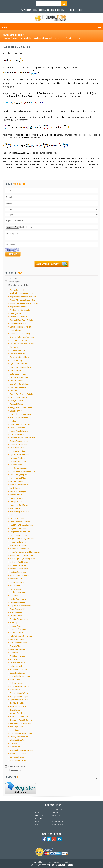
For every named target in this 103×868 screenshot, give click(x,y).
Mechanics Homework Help (45, 38)
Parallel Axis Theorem (18, 599)
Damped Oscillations (18, 371)
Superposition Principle (19, 696)
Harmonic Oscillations (18, 458)
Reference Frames (17, 633)
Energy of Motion (16, 404)
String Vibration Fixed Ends (20, 686)
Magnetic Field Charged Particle (22, 539)
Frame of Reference (17, 434)
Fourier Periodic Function (19, 431)
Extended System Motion (19, 418)
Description (52, 236)
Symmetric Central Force (19, 700)
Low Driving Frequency (18, 535)
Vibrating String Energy (19, 740)
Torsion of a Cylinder (18, 713)
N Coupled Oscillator (18, 565)
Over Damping (15, 596)
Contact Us (57, 810)
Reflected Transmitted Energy (21, 636)
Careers (39, 819)
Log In (79, 10)
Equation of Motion (17, 411)
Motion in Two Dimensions (20, 562)
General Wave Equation (19, 444)
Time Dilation (15, 710)
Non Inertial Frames (17, 579)
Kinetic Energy (15, 508)
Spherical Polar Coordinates (20, 676)
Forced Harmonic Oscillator (20, 424)
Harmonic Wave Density (19, 461)
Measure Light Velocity (19, 542)
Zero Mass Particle (17, 757)
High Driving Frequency (19, 468)
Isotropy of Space (17, 498)
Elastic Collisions (16, 381)
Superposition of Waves (19, 693)
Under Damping (16, 730)
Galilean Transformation (19, 441)
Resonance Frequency (18, 649)
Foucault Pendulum (17, 428)
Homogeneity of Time (18, 478)
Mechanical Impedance (18, 545)
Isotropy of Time (16, 502)
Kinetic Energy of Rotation (20, 512)
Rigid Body (14, 653)
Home (5, 38)
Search (38, 825)
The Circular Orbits (17, 703)
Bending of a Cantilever (19, 317)
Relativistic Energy (17, 639)
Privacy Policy (58, 816)
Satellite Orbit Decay (18, 663)
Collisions (14, 347)
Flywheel (13, 421)
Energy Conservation (18, 401)
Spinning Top (15, 680)
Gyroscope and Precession (20, 455)
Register (71, 10)
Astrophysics (13, 278)
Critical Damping (16, 360)
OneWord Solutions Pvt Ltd (61, 865)
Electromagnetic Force (18, 397)
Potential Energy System (19, 619)
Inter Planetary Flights (18, 491)
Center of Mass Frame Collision (22, 320)
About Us (39, 816)
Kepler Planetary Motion (19, 505)
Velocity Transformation (19, 737)
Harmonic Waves (16, 465)
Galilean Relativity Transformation (23, 438)
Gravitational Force (17, 448)
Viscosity (13, 743)
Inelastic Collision (17, 481)
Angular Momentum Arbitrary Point (23, 297)
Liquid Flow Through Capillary (21, 525)
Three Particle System (18, 707)
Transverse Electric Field (19, 717)
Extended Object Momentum (21, 414)
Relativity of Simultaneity (19, 643)
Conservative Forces (18, 350)
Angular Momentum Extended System (24, 303)
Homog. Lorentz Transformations (22, 471)
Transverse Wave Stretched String (23, 720)
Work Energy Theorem (18, 754)
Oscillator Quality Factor (19, 592)
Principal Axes (15, 626)
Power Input (15, 623)
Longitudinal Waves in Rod (20, 532)
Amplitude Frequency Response (22, 293)
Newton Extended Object (19, 569)
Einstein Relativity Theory (19, 377)
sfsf (21, 788)
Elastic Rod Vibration (18, 387)
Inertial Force (15, 488)
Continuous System (17, 354)
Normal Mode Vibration (19, 586)
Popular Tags (57, 825)
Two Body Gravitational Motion (22, 723)
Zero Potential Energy (18, 760)
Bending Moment (16, 313)
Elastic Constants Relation (20, 384)
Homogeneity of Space (18, 475)
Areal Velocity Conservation (20, 310)
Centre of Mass (16, 330)
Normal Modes (15, 589)
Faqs (37, 822)
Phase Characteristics (18, 609)
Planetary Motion (16, 612)
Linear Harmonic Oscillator (20, 522)
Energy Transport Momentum (21, 407)
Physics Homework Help (21, 38)
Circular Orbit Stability (18, 340)
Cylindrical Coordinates (19, 364)
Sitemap (55, 813)
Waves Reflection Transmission (22, 750)
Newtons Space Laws (18, 572)
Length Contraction (17, 518)
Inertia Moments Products (20, 485)
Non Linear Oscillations (19, 582)
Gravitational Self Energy (19, 451)
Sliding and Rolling (17, 666)
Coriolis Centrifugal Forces (20, 357)
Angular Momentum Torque (20, 307)
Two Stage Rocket (17, 727)
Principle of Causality (18, 629)
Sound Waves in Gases (19, 670)
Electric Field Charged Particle (21, 394)
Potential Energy (16, 616)
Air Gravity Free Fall (17, 290)
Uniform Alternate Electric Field (22, 733)
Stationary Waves (16, 683)
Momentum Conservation (19, 549)
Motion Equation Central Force (21, 555)
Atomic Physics (14, 282)
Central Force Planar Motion (20, 327)
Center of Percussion (18, 323)
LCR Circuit (14, 515)
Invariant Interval (16, 495)
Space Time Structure (18, 673)
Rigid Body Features (18, 656)
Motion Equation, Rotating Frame (22, 559)
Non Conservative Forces (19, 575)
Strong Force (15, 690)
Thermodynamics (15, 770)
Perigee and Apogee (18, 602)
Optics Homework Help (17, 767)
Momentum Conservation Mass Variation (25, 552)
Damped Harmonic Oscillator (21, 367)
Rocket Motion (15, 659)
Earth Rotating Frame (18, 374)
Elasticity (13, 391)
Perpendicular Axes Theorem (21, 606)
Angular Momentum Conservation (23, 300)
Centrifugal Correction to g (20, 334)
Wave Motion (15, 747)
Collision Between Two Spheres (22, 344)
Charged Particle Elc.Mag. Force (22, 337)
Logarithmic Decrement (19, 528)
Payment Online (51, 264)
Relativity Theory (16, 646)
